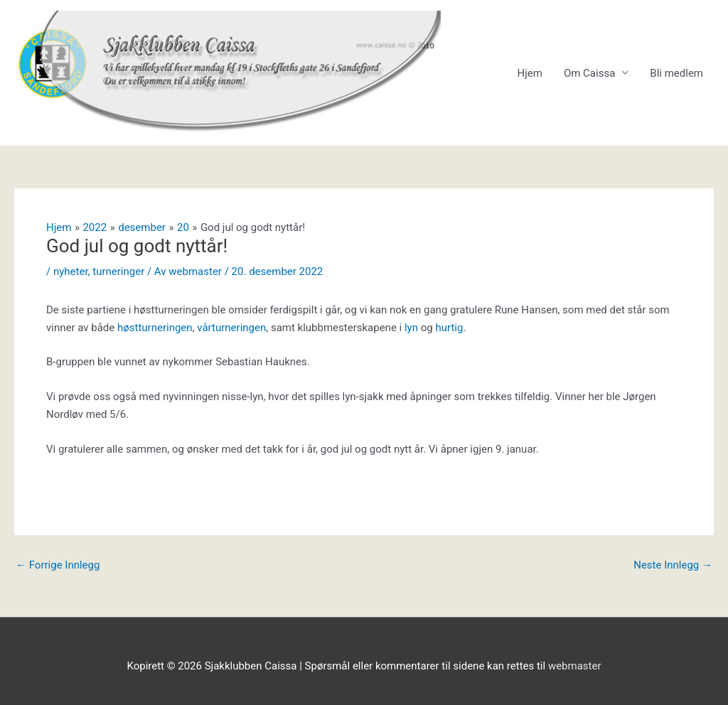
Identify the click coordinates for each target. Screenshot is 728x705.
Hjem (529, 73)
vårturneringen (231, 328)
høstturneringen (155, 328)
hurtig (449, 328)
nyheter (71, 271)
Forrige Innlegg (58, 565)
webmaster (575, 666)
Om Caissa (589, 73)
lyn (413, 328)
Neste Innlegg (673, 565)
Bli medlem (676, 73)
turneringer (118, 271)
